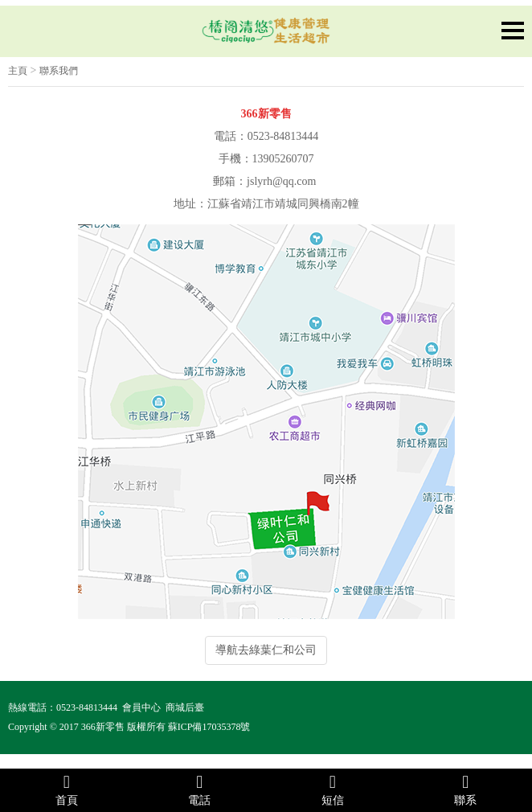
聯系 (466, 789)
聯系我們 (59, 71)
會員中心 (141, 707)
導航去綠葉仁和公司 (266, 650)
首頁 (67, 789)
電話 (200, 789)
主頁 (18, 71)
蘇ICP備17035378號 (209, 727)
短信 (333, 789)
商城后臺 (185, 707)
